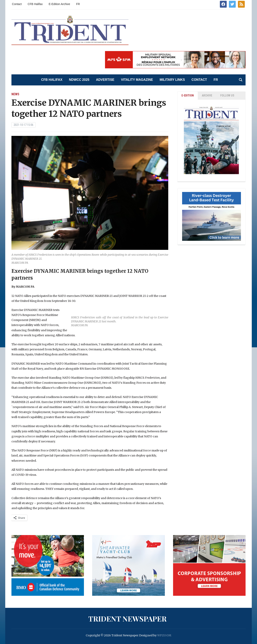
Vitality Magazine (137, 80)
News (15, 94)
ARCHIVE (207, 95)
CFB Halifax (35, 4)
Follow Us (227, 95)
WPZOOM (164, 635)
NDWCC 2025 (79, 80)
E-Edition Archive (60, 4)
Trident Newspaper (127, 618)
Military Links (172, 80)
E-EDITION (188, 95)
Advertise (105, 80)
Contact (17, 4)
